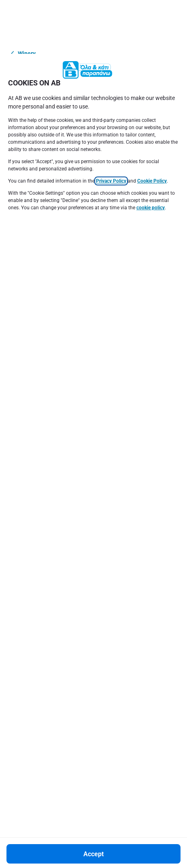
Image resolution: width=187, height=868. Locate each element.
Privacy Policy (111, 127)
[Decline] (93, 826)
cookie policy (151, 154)
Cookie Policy (152, 127)
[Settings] (93, 852)
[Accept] (93, 800)
